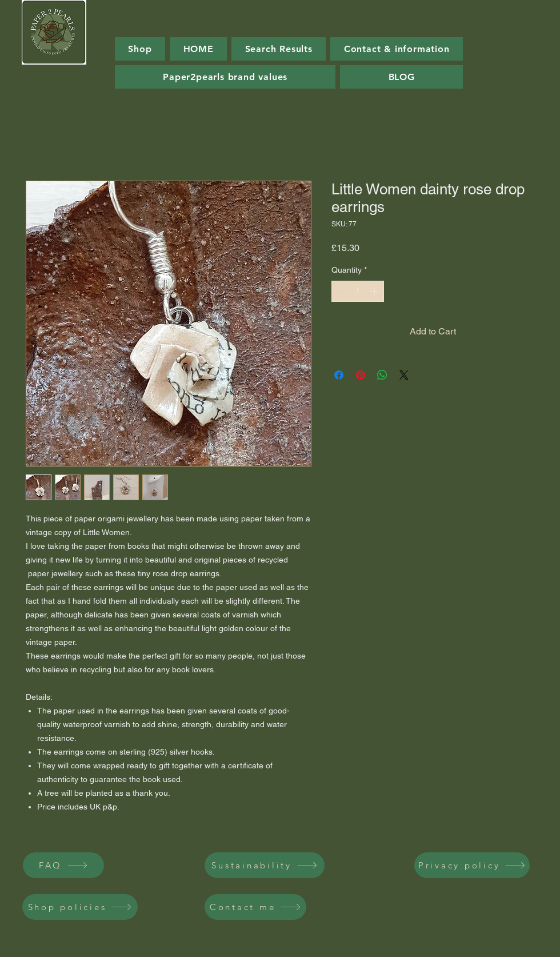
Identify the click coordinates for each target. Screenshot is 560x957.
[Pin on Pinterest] (361, 375)
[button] (529, 29)
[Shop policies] (80, 907)
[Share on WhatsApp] (382, 375)
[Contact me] (255, 907)
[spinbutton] (358, 291)
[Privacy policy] (472, 865)
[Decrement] (340, 291)
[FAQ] (63, 865)
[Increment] (375, 291)
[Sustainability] (265, 865)
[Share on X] (404, 375)
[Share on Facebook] (339, 375)
